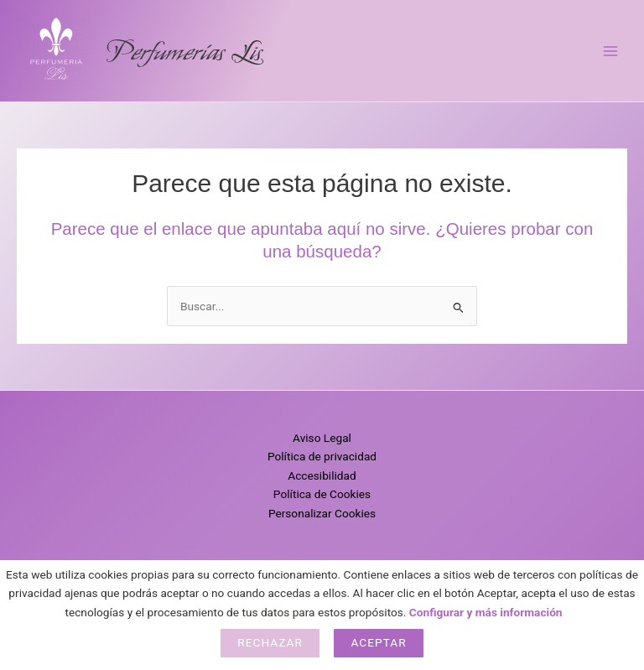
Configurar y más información (486, 612)
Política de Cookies (322, 494)
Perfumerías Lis (184, 51)
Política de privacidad (322, 456)
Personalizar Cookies (322, 513)
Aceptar (378, 642)
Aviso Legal (322, 438)
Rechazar (270, 642)
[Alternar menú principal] (611, 51)
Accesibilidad (322, 475)
